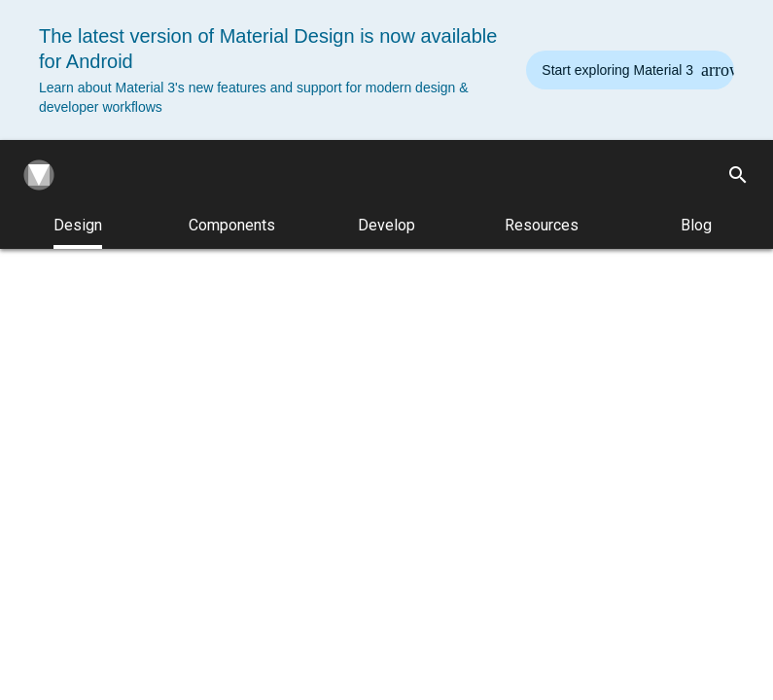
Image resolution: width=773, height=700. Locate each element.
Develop (386, 225)
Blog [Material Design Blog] (696, 225)
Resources (542, 225)
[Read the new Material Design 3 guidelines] (630, 70)
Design (78, 232)
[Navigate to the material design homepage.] (35, 175)
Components (232, 225)
